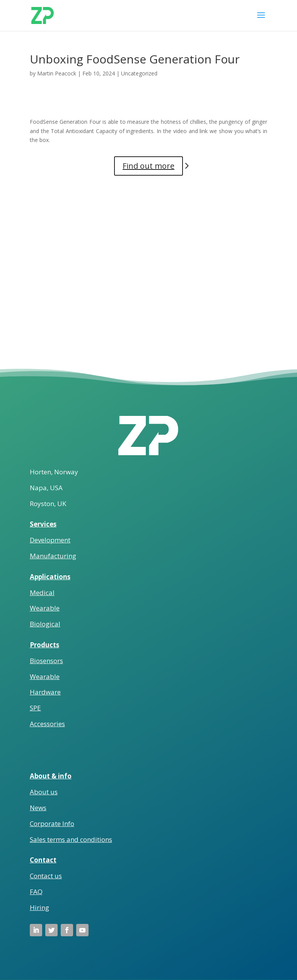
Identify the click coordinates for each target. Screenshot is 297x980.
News (38, 808)
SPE (35, 708)
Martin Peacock (57, 73)
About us (44, 792)
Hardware (45, 692)
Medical (42, 593)
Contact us (46, 876)
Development (50, 540)
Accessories (47, 724)
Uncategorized (139, 73)
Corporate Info (52, 824)
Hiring (39, 907)
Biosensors (46, 661)
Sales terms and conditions (71, 839)
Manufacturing (53, 556)
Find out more (148, 166)
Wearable (45, 608)
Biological (45, 624)
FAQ (36, 892)
